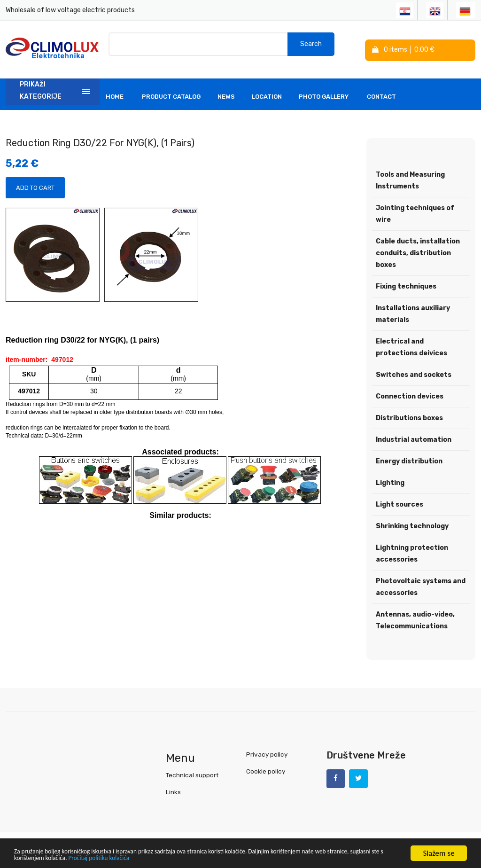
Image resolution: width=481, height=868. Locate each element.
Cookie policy (265, 766)
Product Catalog (171, 91)
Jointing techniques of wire (415, 209)
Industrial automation (414, 434)
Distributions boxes (409, 413)
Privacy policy (266, 749)
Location (267, 91)
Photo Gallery (324, 91)
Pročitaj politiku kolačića (211, 857)
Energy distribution (409, 456)
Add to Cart (35, 183)
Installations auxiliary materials (413, 309)
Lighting (390, 478)
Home (115, 91)
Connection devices (410, 391)
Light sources (400, 499)
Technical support (192, 770)
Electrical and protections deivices (411, 342)
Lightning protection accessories (412, 548)
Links (173, 786)
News (226, 91)
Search (311, 47)
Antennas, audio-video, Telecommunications (415, 615)
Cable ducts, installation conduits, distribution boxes (418, 248)
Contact (381, 91)
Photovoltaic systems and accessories (421, 582)
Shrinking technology (412, 521)
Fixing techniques (406, 281)
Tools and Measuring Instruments (410, 175)
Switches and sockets (414, 370)
